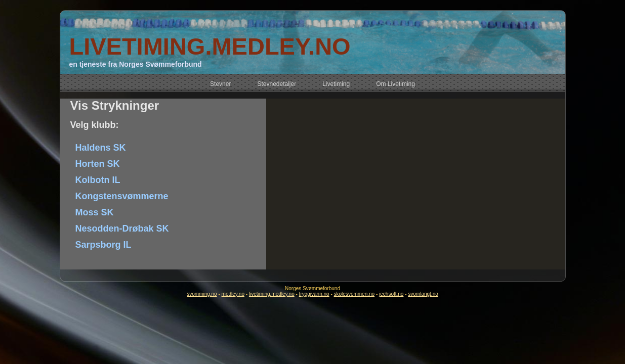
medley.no (233, 294)
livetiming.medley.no (272, 294)
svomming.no (202, 294)
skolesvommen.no (355, 294)
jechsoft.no (391, 294)
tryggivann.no (314, 294)
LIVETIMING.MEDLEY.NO (210, 46)
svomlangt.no (423, 294)
